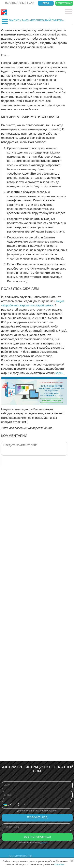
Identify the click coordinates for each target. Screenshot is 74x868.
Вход (46, 3)
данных (44, 843)
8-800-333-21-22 (20, 3)
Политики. (60, 864)
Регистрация (64, 3)
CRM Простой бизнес (30, 12)
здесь (59, 373)
